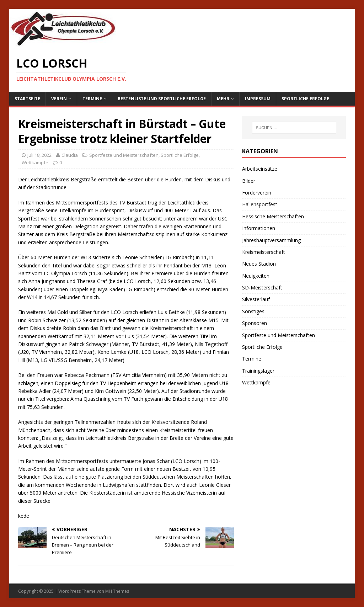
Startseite (27, 99)
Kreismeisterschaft (264, 252)
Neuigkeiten (256, 276)
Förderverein (257, 193)
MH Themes (117, 591)
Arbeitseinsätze (260, 169)
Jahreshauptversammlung (271, 240)
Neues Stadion (259, 264)
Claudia (70, 155)
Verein (59, 99)
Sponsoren (255, 323)
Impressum (258, 99)
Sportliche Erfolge (305, 99)
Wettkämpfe (35, 163)
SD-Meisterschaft (262, 287)
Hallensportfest (260, 204)
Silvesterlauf (256, 299)
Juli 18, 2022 (39, 155)
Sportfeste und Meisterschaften (124, 155)
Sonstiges (253, 311)
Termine (92, 99)
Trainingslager (258, 371)
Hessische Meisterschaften (273, 216)
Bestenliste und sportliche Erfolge (162, 99)
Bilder (249, 181)
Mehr (223, 99)
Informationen (259, 228)
